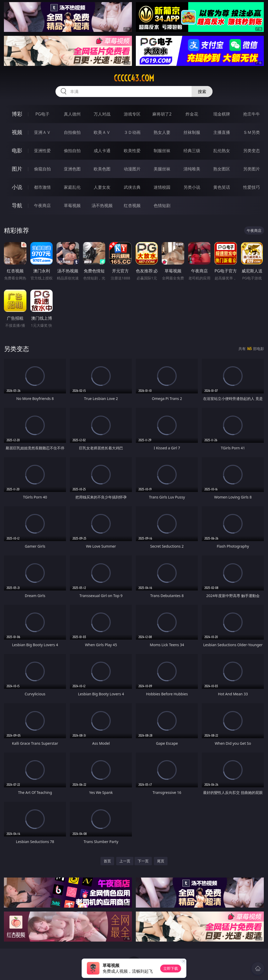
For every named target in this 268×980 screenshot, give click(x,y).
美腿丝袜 (162, 169)
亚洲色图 (72, 169)
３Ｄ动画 (132, 132)
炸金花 (192, 114)
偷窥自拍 (42, 169)
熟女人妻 (162, 132)
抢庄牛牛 (252, 114)
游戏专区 (132, 114)
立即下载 (171, 968)
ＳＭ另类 (252, 132)
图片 (17, 169)
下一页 (143, 861)
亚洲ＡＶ (42, 132)
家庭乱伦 (72, 187)
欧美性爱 (132, 151)
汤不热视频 (102, 205)
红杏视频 (132, 205)
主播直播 (222, 132)
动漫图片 (132, 169)
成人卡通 (102, 151)
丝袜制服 (192, 132)
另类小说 (192, 187)
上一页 (125, 861)
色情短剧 (162, 205)
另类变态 (252, 151)
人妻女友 (102, 187)
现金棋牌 (222, 114)
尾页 (161, 861)
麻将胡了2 (162, 114)
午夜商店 (42, 205)
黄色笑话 (222, 187)
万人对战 (102, 114)
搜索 (202, 91)
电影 (17, 150)
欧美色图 (102, 169)
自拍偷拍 (72, 132)
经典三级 (192, 151)
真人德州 (72, 114)
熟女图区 (222, 169)
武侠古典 (132, 187)
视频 (17, 132)
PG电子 (42, 114)
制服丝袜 (162, 151)
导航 (17, 205)
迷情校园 (162, 187)
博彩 (17, 114)
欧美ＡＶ (102, 132)
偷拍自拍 (72, 151)
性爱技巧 (252, 187)
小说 (17, 187)
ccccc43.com (134, 78)
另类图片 (252, 169)
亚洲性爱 (42, 151)
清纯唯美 (192, 169)
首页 (107, 861)
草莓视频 (72, 205)
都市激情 (42, 187)
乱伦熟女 (222, 151)
